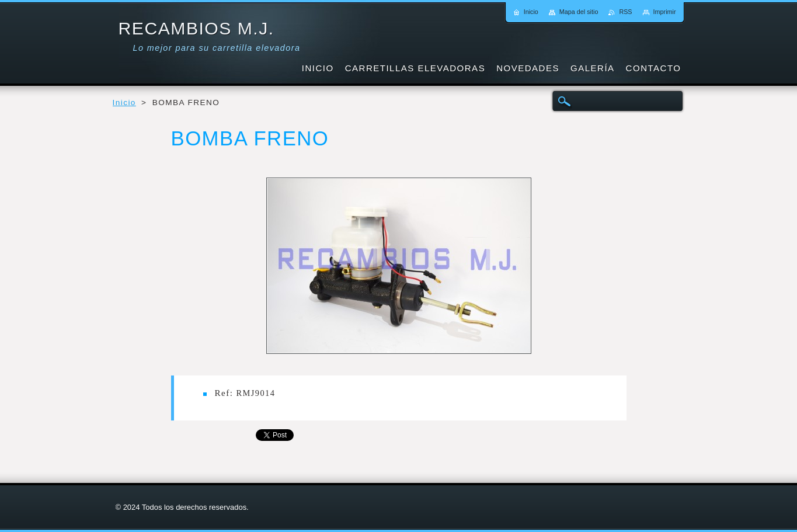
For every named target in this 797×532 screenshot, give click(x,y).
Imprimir (665, 12)
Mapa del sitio (579, 12)
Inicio (124, 102)
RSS (625, 12)
